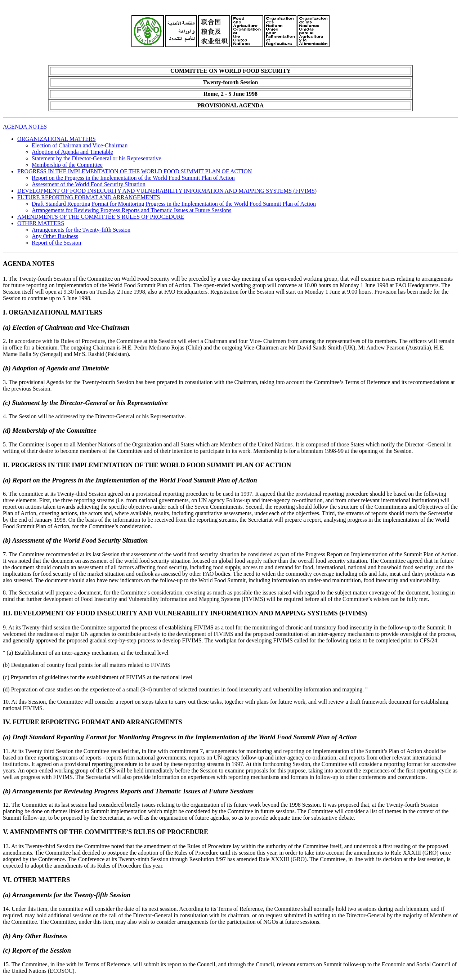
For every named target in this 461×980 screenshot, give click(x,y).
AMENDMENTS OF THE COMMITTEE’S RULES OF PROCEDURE (101, 217)
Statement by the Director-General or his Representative (97, 158)
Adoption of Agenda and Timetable (72, 152)
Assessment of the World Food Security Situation (89, 184)
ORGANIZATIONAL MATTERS (57, 139)
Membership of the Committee (67, 165)
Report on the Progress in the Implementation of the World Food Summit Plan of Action (133, 178)
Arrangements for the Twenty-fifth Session (81, 230)
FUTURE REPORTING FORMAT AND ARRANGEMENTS (89, 197)
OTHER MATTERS (41, 223)
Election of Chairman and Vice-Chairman (80, 145)
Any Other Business (55, 236)
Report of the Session (56, 243)
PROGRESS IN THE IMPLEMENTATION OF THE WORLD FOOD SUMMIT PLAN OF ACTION (135, 171)
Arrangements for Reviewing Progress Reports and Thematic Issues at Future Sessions (131, 210)
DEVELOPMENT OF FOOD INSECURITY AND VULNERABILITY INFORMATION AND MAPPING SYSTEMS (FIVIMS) (167, 191)
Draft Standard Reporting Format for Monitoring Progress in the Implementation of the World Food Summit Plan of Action (174, 204)
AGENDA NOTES (25, 127)
